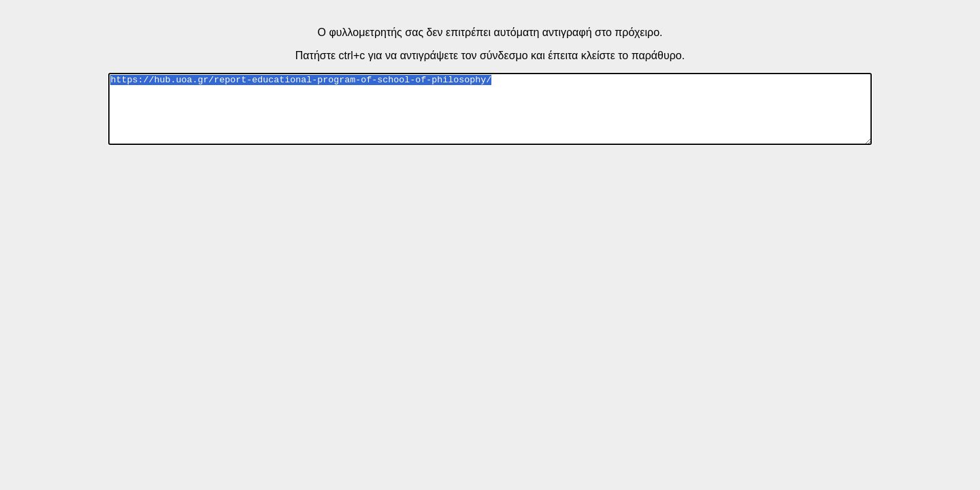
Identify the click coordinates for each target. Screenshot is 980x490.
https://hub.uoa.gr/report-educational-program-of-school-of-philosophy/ (490, 109)
